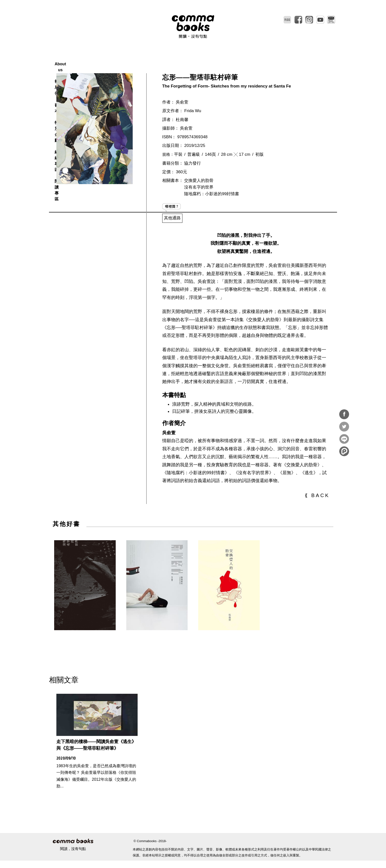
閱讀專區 (261, 58)
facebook (298, 20)
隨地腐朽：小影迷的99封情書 (212, 205)
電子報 (331, 20)
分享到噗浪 (344, 451)
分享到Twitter (344, 427)
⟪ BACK (317, 507)
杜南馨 (182, 131)
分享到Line (344, 439)
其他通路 (172, 230)
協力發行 (193, 175)
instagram (309, 20)
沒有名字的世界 (199, 199)
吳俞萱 (182, 114)
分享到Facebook (344, 414)
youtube (320, 20)
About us (131, 58)
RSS (287, 20)
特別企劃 (204, 58)
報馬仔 (158, 58)
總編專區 (233, 58)
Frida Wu (193, 122)
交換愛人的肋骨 (199, 192)
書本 (180, 58)
